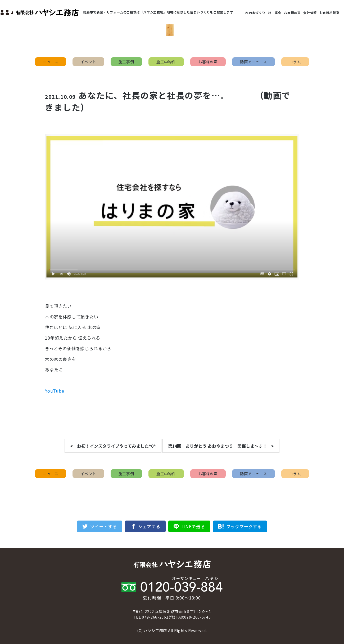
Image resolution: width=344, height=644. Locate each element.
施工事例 (275, 13)
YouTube (55, 391)
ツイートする (104, 526)
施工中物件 (166, 62)
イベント (88, 62)
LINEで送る (193, 526)
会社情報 (310, 13)
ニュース (51, 62)
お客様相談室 (329, 13)
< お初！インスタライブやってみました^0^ (113, 446)
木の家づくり (255, 13)
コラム (295, 62)
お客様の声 (292, 13)
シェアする (149, 526)
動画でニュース (254, 62)
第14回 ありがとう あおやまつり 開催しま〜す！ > (221, 446)
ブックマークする (244, 526)
